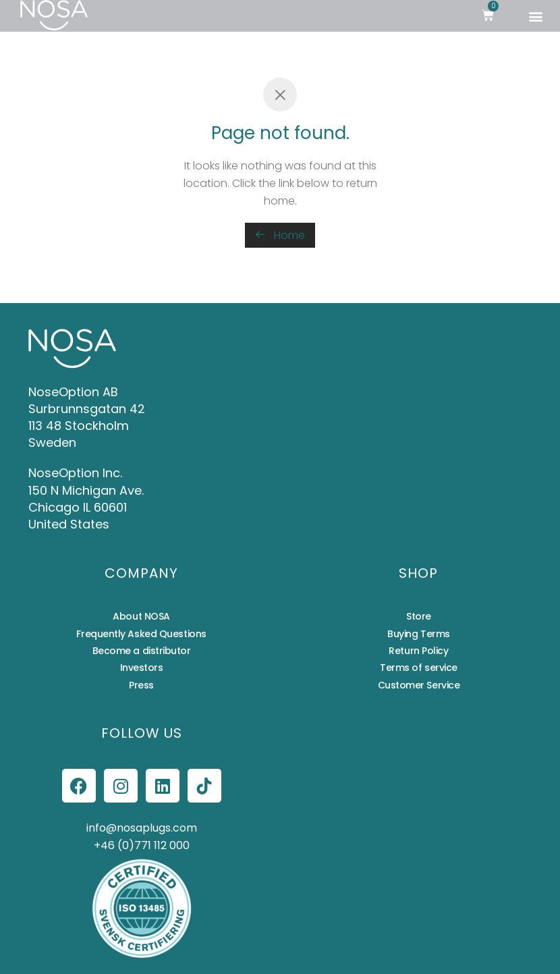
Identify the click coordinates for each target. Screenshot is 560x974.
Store (419, 616)
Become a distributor (142, 651)
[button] (535, 16)
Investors (142, 668)
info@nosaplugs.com (142, 828)
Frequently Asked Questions (141, 634)
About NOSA (141, 616)
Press (141, 685)
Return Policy (418, 651)
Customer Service (419, 685)
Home (280, 235)
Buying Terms (419, 634)
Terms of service (419, 668)
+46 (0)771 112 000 (142, 845)
